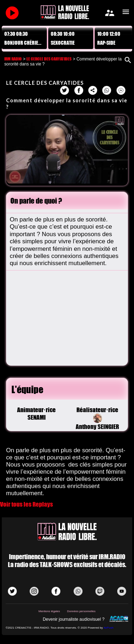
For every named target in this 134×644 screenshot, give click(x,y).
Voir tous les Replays (26, 504)
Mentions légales (49, 611)
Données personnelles (81, 611)
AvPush (108, 628)
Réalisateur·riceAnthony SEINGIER (97, 418)
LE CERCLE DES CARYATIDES (49, 59)
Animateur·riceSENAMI (36, 414)
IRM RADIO (13, 59)
